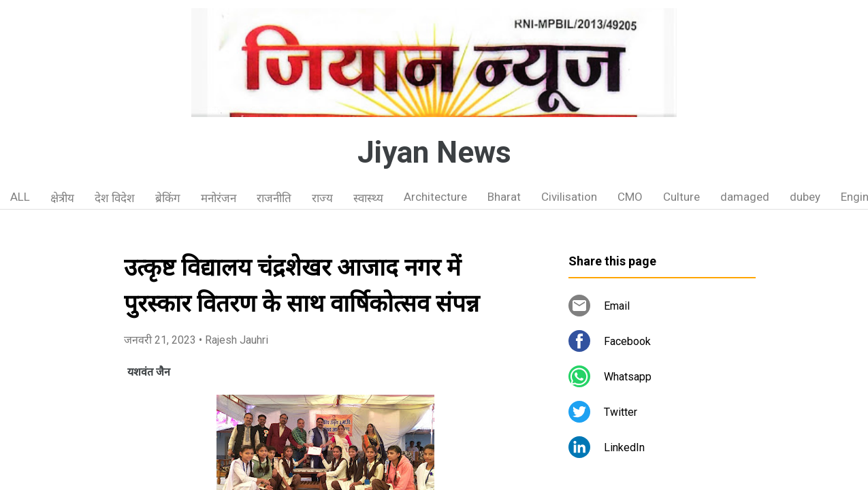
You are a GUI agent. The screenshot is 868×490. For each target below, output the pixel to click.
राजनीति (274, 198)
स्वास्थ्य (368, 198)
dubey (805, 197)
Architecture (435, 197)
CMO (630, 197)
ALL (20, 197)
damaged (745, 197)
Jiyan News (434, 152)
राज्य (322, 198)
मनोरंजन (219, 198)
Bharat (504, 197)
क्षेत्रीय (62, 198)
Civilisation (569, 197)
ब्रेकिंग (168, 198)
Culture (681, 197)
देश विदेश (115, 198)
